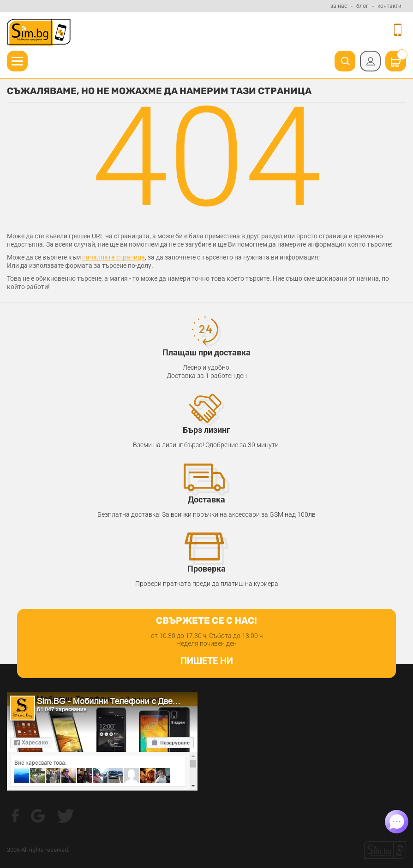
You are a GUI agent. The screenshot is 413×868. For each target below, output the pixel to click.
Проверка (206, 569)
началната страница (114, 257)
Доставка (206, 499)
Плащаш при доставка (206, 352)
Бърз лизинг (206, 430)
